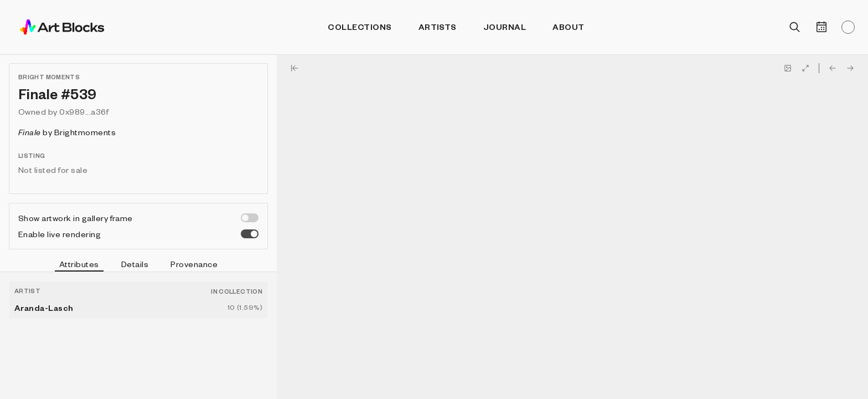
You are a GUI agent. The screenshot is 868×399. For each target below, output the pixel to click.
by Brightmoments (67, 132)
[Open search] (795, 27)
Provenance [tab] (194, 264)
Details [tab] (135, 264)
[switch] (250, 218)
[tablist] (138, 265)
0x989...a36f (84, 111)
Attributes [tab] (79, 265)
